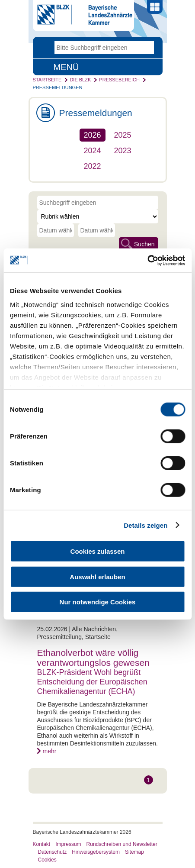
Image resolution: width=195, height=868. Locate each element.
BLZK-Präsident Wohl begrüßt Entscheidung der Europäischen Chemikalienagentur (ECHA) (92, 682)
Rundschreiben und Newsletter (122, 844)
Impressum (68, 844)
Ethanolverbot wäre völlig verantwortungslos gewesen (93, 658)
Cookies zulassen (98, 551)
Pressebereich (119, 80)
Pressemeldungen (58, 87)
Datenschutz (53, 852)
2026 (93, 135)
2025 (123, 135)
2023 (123, 151)
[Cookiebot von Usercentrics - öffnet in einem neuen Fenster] (147, 260)
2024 (93, 151)
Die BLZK (80, 80)
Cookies (47, 860)
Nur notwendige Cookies (98, 602)
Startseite (47, 80)
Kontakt (42, 844)
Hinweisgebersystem (96, 852)
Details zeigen (145, 525)
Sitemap (134, 852)
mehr (50, 751)
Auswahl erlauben (97, 576)
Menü (66, 67)
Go (147, 48)
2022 (93, 166)
